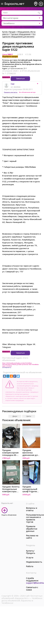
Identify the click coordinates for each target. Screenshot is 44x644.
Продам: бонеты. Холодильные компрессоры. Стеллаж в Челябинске (11, 489)
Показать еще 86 (9, 66)
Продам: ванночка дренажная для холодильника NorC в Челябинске (31, 453)
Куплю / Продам (9, 32)
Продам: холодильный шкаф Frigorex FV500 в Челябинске (30, 489)
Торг (13, 84)
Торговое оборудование (21, 34)
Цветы (29, 416)
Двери (15, 416)
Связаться (20, 79)
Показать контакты (11, 92)
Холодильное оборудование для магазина (19, 35)
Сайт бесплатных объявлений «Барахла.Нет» (22, 597)
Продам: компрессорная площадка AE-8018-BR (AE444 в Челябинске (10, 453)
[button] (39, 84)
